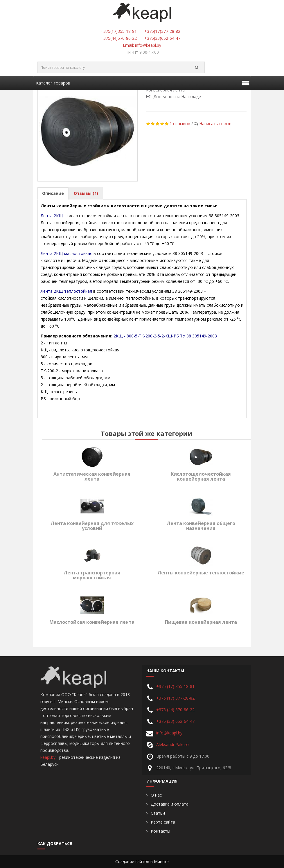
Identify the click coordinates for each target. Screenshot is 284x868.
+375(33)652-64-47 (162, 38)
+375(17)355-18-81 (119, 31)
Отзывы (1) (86, 193)
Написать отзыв (215, 124)
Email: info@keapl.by (142, 45)
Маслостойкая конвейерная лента (92, 622)
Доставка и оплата (170, 804)
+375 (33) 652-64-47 (175, 721)
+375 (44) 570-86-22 (175, 710)
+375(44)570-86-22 (119, 38)
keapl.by (48, 757)
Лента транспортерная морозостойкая (92, 575)
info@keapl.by (169, 733)
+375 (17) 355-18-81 (175, 686)
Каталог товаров (53, 83)
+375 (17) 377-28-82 (175, 698)
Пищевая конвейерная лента (201, 622)
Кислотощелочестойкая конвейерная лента (201, 477)
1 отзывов (180, 124)
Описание (53, 193)
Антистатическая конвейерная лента (92, 477)
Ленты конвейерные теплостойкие (201, 573)
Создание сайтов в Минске (142, 861)
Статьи (158, 813)
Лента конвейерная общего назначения (201, 526)
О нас (156, 795)
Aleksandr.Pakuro (172, 744)
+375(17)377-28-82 (162, 31)
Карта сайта (163, 822)
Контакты (160, 831)
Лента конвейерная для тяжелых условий (92, 526)
